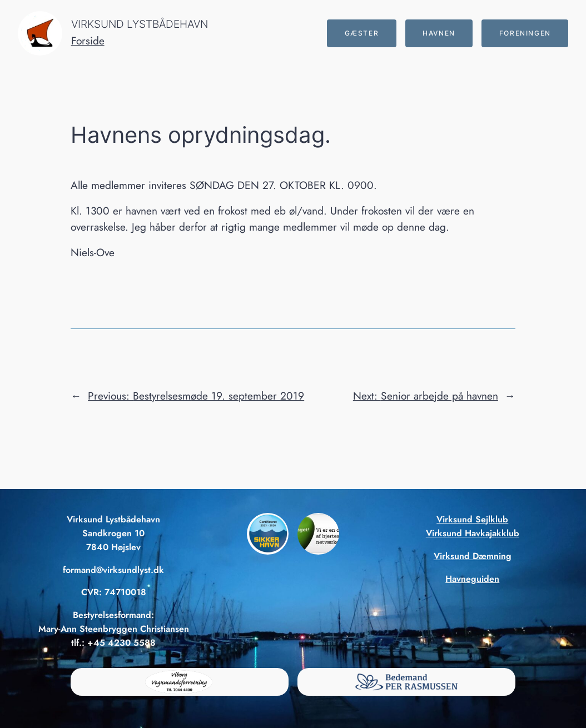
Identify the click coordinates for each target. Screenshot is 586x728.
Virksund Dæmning (473, 556)
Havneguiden (472, 579)
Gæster (362, 33)
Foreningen (525, 33)
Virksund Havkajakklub (473, 533)
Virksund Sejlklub (472, 519)
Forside (88, 41)
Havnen (439, 33)
